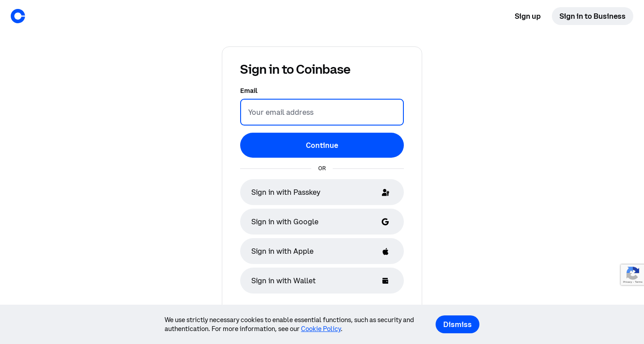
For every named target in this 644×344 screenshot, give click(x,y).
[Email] (322, 112)
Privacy (627, 282)
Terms (638, 282)
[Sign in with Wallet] (322, 281)
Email (249, 91)
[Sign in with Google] (322, 222)
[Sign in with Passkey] (322, 192)
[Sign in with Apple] (322, 251)
